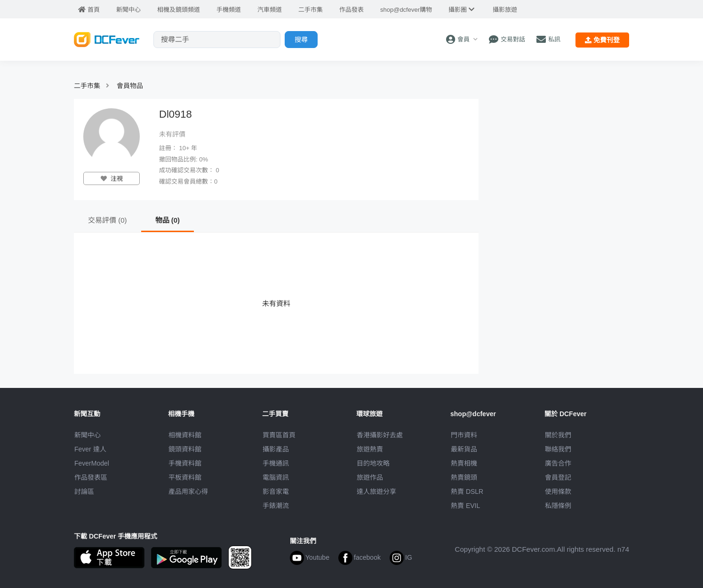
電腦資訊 (276, 477)
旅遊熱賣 (370, 449)
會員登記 (558, 477)
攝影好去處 (380, 435)
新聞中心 (88, 435)
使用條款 (558, 491)
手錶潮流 (276, 506)
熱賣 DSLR (467, 491)
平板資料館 (185, 477)
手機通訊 (276, 463)
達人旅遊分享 (376, 491)
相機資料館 (185, 435)
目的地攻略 (373, 463)
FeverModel (92, 463)
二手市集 (87, 86)
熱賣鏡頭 (464, 477)
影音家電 (276, 491)
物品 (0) (168, 220)
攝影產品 (276, 449)
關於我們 (558, 435)
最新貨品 (464, 449)
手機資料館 (185, 463)
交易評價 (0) (108, 220)
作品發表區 (91, 477)
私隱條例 (558, 506)
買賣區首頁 (279, 435)
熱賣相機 (464, 463)
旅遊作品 (370, 477)
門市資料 (464, 435)
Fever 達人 (90, 449)
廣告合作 (558, 463)
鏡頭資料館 (185, 449)
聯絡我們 (558, 449)
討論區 (84, 491)
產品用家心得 (188, 491)
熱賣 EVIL (465, 506)
